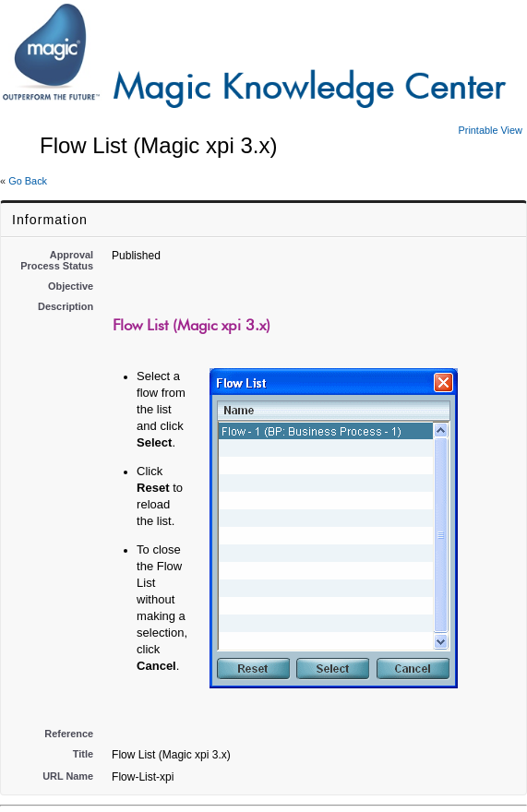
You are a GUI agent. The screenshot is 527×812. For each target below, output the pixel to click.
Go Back (28, 181)
